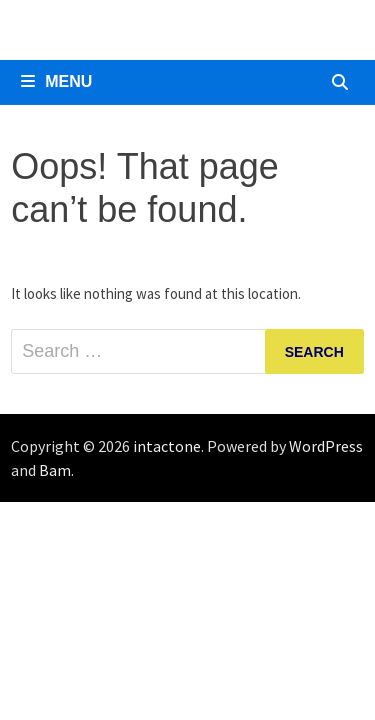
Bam (55, 470)
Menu (56, 81)
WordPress (326, 446)
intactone (167, 446)
